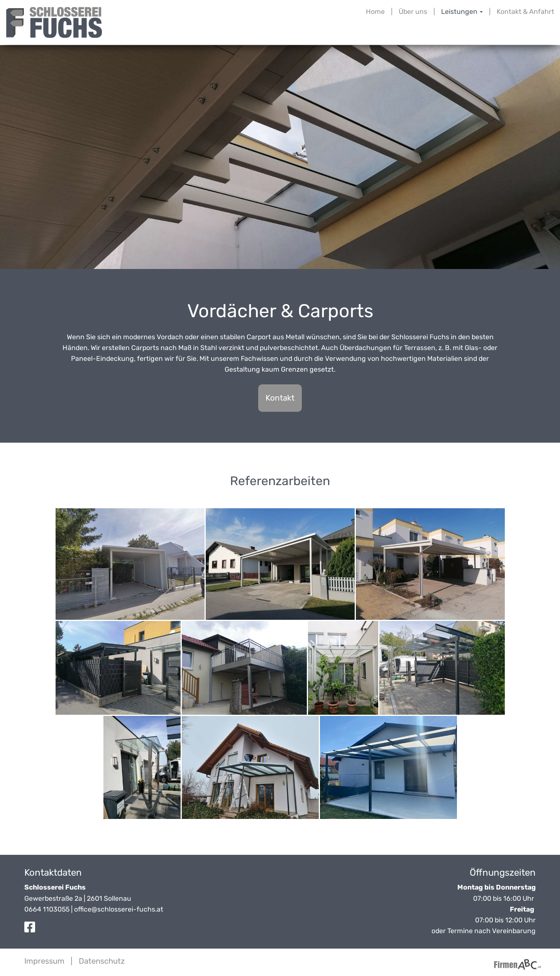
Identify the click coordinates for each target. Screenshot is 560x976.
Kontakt (280, 398)
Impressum (44, 961)
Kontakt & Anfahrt (525, 12)
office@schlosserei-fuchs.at (119, 909)
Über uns (413, 12)
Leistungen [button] (462, 12)
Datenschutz (102, 961)
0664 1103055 (47, 909)
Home (375, 12)
